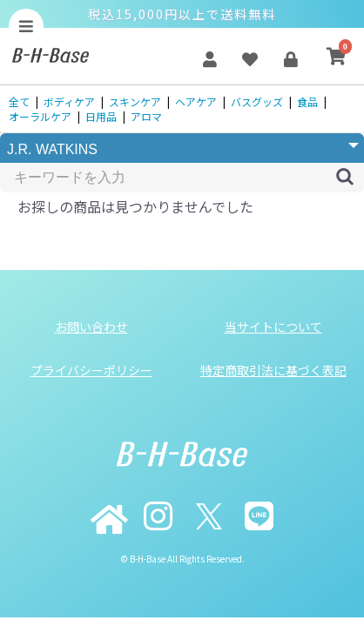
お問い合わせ (91, 327)
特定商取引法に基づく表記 (273, 370)
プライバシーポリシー (91, 370)
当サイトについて (273, 327)
